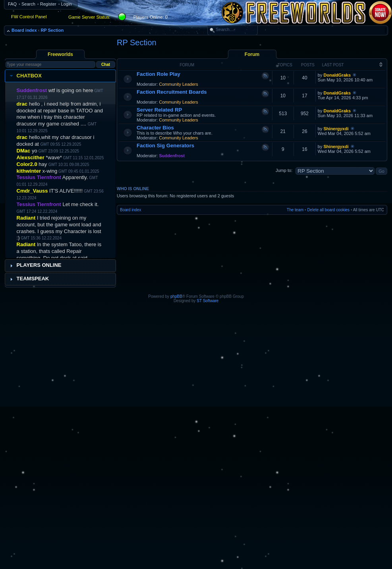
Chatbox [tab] (25, 76)
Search (28, 4)
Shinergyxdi (336, 129)
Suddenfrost (172, 156)
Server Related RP (159, 110)
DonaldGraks (337, 75)
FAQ (12, 4)
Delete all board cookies (328, 210)
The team (295, 210)
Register (48, 4)
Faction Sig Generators (165, 146)
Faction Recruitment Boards (172, 92)
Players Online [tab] (35, 265)
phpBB (176, 296)
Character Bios (155, 128)
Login (67, 4)
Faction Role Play (158, 74)
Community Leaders (178, 84)
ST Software (208, 301)
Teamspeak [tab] (29, 279)
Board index (24, 30)
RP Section (52, 30)
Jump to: (284, 170)
